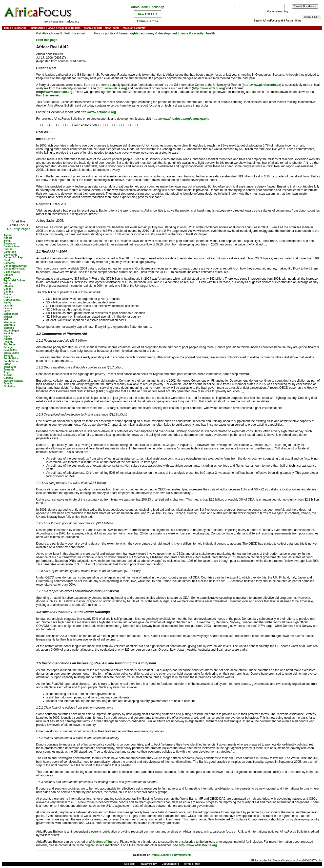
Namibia (8, 333)
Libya (7, 311)
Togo (7, 372)
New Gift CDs (148, 14)
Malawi (8, 317)
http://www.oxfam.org (208, 88)
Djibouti (8, 275)
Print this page (47, 40)
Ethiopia (8, 286)
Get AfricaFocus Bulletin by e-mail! (62, 33)
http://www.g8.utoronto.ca (261, 85)
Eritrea (8, 283)
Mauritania (10, 322)
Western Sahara (13, 381)
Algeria (8, 235)
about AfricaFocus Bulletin (64, 28)
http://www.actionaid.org (55, 92)
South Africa (11, 358)
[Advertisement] (19, 47)
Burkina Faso (12, 246)
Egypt (7, 278)
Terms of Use (192, 864)
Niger (7, 336)
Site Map (129, 864)
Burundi (8, 249)
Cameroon (10, 252)
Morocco (9, 328)
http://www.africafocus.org (198, 845)
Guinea (8, 297)
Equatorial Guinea (14, 281)
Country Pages (19, 229)
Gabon (8, 289)
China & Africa (148, 21)
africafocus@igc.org (104, 842)
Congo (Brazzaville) (15, 266)
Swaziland (10, 367)
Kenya (7, 303)
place (108, 28)
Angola (8, 238)
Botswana (9, 244)
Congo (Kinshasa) (14, 269)
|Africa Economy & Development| (171, 855)
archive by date (93, 28)
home (7, 28)
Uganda (8, 378)
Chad (7, 260)
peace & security (191, 33)
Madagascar (11, 314)
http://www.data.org (112, 88)
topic (116, 28)
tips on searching (278, 12)
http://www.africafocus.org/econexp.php (180, 119)
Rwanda (8, 342)
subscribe (20, 28)
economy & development (159, 33)
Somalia (8, 356)
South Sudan (11, 361)
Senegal (8, 347)
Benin (7, 241)
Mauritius (9, 325)
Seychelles (10, 350)
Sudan (7, 364)
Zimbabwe (10, 386)
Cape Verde (10, 255)
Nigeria (8, 339)
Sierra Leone (11, 353)
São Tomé (9, 345)
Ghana (7, 294)
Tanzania (9, 370)
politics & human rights (122, 33)
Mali (6, 319)
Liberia (8, 308)
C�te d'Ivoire (12, 272)
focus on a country (134, 28)
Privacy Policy (148, 864)
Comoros (9, 263)
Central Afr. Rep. (13, 257)
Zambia (8, 384)
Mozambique (11, 331)
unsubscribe (37, 28)
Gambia (8, 292)
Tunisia (8, 375)
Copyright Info (170, 864)
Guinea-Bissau (12, 300)
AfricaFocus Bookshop (147, 7)
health (210, 33)
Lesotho (8, 306)
